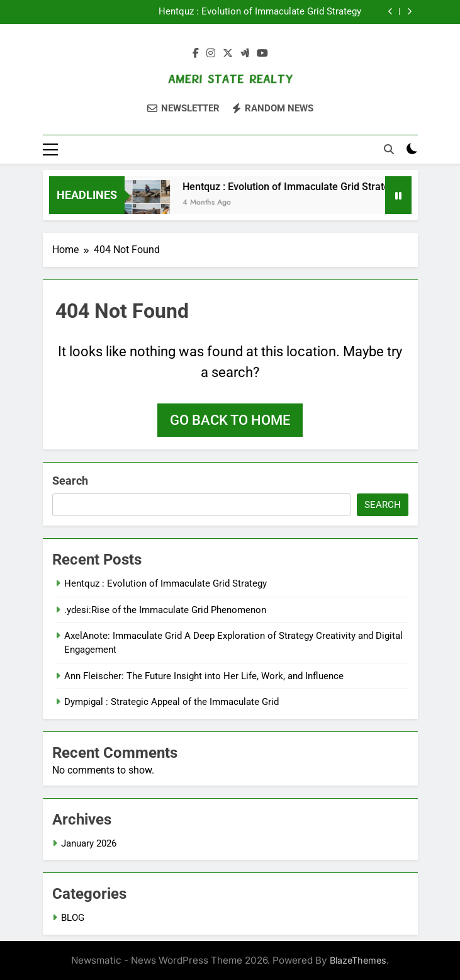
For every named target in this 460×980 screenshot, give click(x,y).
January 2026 (89, 843)
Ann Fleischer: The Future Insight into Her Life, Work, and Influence (204, 676)
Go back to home (230, 420)
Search (70, 481)
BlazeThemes (358, 960)
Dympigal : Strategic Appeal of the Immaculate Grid (171, 702)
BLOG (73, 918)
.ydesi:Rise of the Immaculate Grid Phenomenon (165, 610)
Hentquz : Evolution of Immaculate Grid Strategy (260, 12)
